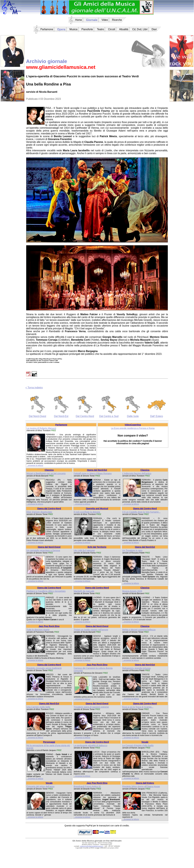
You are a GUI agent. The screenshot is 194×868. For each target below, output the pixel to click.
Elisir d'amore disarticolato (39, 512)
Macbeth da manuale (84, 591)
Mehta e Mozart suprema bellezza (139, 630)
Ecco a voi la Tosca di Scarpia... (138, 707)
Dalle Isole (133, 416)
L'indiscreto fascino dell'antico (137, 473)
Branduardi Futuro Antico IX (87, 786)
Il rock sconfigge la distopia (87, 512)
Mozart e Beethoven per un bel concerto (46, 473)
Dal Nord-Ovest (37, 416)
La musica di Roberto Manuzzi (41, 428)
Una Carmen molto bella (38, 707)
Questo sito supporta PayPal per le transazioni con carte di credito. (97, 826)
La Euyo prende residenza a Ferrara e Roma (133, 428)
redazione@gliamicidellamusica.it (92, 846)
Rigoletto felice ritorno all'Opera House (141, 786)
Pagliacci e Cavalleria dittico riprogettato (46, 591)
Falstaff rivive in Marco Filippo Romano (93, 473)
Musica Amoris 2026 (132, 591)
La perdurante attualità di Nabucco (91, 745)
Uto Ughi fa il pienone (84, 550)
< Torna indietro (34, 388)
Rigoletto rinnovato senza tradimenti (44, 668)
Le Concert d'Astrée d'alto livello (138, 745)
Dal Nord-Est (61, 416)
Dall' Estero (157, 416)
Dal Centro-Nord (85, 416)
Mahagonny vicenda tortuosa (136, 668)
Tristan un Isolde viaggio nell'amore (91, 630)
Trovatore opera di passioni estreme (91, 707)
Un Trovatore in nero (132, 550)
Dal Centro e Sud (109, 416)
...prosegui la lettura (35, 465)
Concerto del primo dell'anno (40, 786)
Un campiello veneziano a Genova (43, 550)
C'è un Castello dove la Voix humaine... (141, 512)
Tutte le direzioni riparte (38, 630)
